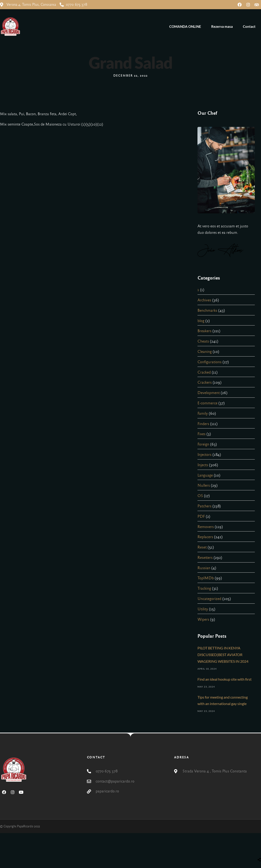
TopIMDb (206, 578)
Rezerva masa (222, 26)
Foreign (203, 444)
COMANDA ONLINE (185, 26)
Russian (204, 568)
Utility (203, 609)
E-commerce (207, 403)
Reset (202, 547)
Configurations (210, 362)
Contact (249, 26)
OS (200, 496)
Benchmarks (207, 310)
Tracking (204, 588)
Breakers (204, 331)
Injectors (204, 455)
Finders (203, 424)
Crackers (205, 382)
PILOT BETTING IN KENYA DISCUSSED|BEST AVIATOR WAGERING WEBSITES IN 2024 (223, 655)
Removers (206, 527)
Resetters (205, 558)
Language (205, 475)
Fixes (201, 434)
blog (201, 321)
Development (209, 393)
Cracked (204, 372)
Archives (204, 300)
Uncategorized (209, 599)
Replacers (205, 537)
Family (203, 413)
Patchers (204, 506)
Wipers (203, 619)
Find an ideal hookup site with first (225, 679)
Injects (203, 465)
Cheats (203, 341)
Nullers (204, 485)
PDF (201, 516)
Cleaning (205, 352)
